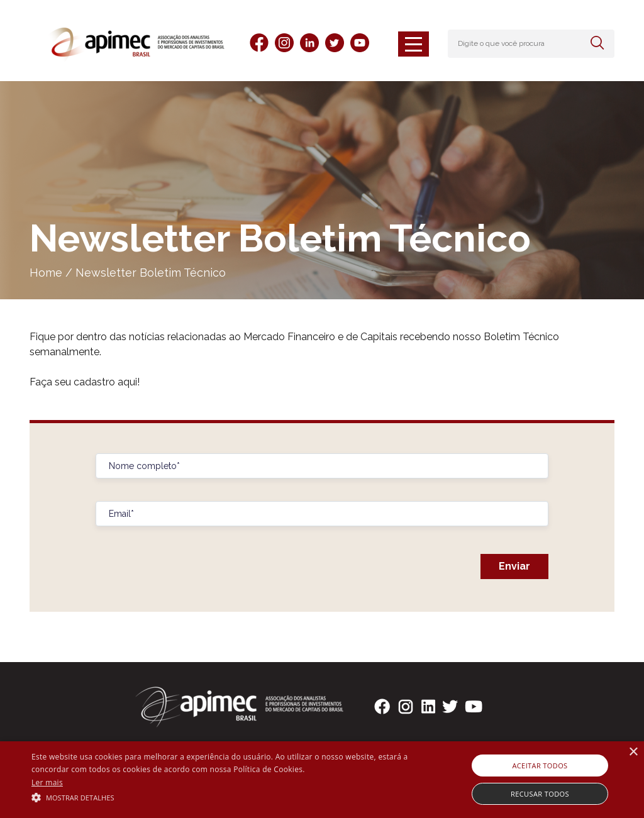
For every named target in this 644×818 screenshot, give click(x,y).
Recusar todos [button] (540, 794)
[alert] (322, 780)
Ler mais (47, 782)
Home (46, 273)
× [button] (633, 752)
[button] (220, 797)
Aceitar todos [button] (540, 765)
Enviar (514, 566)
